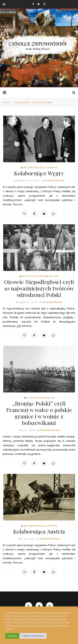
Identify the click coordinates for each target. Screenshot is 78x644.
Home (6, 102)
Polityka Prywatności (33, 636)
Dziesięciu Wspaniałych (40, 276)
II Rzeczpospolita (41, 398)
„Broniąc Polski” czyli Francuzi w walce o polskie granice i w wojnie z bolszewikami (39, 413)
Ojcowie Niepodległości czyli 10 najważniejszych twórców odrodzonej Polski (39, 288)
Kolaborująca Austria (39, 531)
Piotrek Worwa (55, 180)
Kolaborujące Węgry (39, 173)
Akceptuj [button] (12, 636)
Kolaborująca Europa (40, 168)
